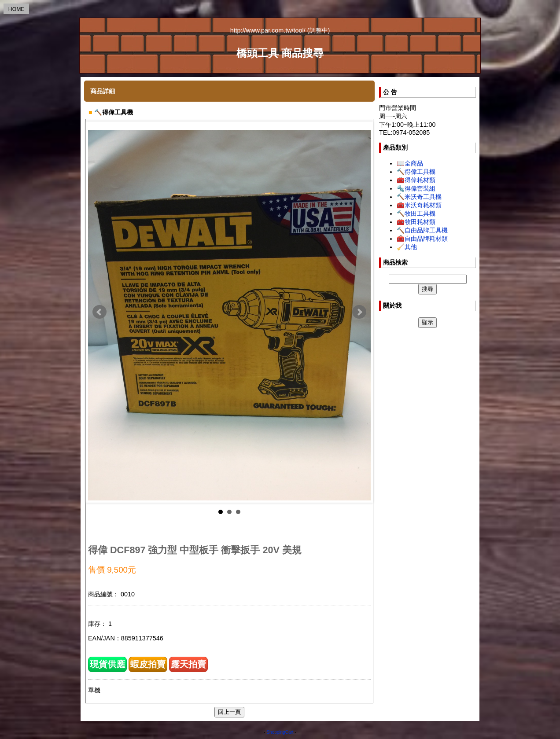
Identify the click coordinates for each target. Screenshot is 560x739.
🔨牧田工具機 (416, 213)
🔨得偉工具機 (416, 172)
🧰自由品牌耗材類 (422, 239)
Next (359, 312)
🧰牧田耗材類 (416, 222)
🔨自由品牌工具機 (422, 230)
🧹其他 (407, 247)
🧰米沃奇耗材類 (419, 205)
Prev (99, 312)
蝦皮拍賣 (148, 664)
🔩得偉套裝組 (416, 188)
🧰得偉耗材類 (416, 180)
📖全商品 (410, 163)
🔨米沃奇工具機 (419, 197)
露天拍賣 (188, 664)
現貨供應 (107, 664)
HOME (17, 9)
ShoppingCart (280, 732)
